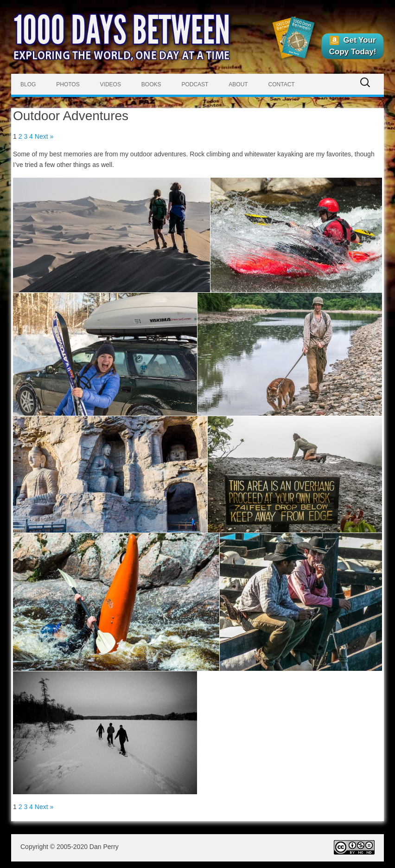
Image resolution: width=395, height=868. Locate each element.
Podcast (195, 84)
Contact (282, 84)
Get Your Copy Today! (353, 46)
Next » (44, 136)
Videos (111, 84)
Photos (68, 84)
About (238, 84)
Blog (28, 84)
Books (151, 84)
